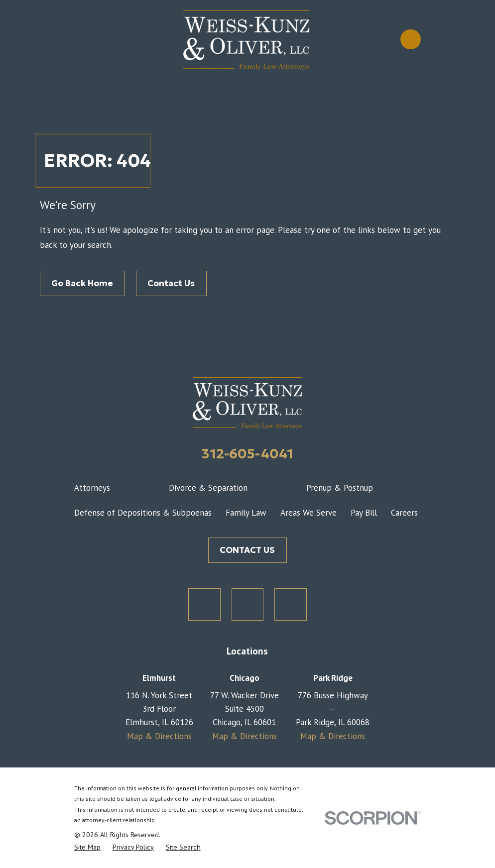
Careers (404, 513)
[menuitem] (87, 847)
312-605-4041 (247, 453)
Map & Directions (159, 736)
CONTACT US (247, 550)
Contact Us (171, 283)
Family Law (246, 513)
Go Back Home (82, 283)
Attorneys (92, 488)
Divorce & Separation (208, 488)
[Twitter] (204, 604)
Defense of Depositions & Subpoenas (143, 513)
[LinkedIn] (291, 604)
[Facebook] (248, 604)
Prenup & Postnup (340, 488)
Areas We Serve (309, 513)
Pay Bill (364, 513)
